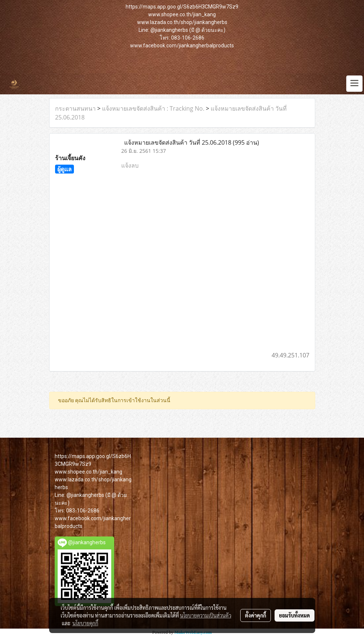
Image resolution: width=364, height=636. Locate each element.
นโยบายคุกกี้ (85, 623)
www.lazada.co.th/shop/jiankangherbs (182, 22)
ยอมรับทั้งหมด (295, 615)
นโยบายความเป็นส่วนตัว (206, 615)
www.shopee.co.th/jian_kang (182, 14)
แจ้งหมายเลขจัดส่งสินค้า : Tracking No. (153, 108)
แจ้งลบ (130, 165)
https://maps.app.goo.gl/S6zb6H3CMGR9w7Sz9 (182, 7)
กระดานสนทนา (75, 108)
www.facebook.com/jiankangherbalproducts (182, 46)
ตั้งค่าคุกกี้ (256, 615)
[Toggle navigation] (354, 84)
